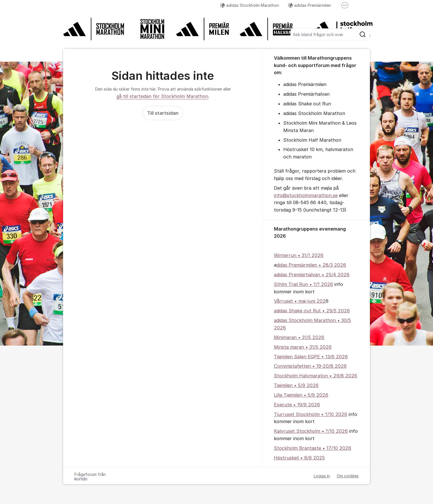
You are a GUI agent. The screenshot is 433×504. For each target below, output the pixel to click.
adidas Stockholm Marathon (250, 5)
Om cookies (348, 476)
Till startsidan (163, 113)
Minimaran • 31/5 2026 (299, 337)
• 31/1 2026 (310, 255)
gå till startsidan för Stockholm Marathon (162, 96)
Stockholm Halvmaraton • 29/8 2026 (316, 376)
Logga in (322, 476)
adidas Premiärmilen (310, 5)
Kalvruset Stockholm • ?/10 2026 (311, 431)
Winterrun (285, 255)
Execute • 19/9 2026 (297, 405)
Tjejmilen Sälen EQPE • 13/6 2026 (311, 357)
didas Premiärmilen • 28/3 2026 (311, 265)
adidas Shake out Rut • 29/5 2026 (312, 311)
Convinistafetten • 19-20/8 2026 (310, 366)
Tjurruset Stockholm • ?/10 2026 (311, 414)
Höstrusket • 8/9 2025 (299, 458)
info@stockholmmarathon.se (306, 195)
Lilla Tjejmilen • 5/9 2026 (301, 395)
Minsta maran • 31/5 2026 (303, 347)
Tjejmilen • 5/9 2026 (296, 385)
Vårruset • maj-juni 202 (300, 301)
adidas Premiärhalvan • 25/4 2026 (312, 275)
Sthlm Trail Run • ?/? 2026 (303, 284)
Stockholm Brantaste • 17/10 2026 (313, 448)
